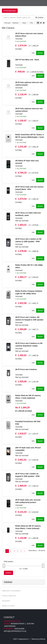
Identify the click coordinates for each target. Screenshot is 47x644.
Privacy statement (9, 596)
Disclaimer (6, 601)
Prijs (33, 23)
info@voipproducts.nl (15, 631)
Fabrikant (16, 23)
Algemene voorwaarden (11, 591)
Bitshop (43, 639)
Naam (25, 23)
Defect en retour (8, 606)
